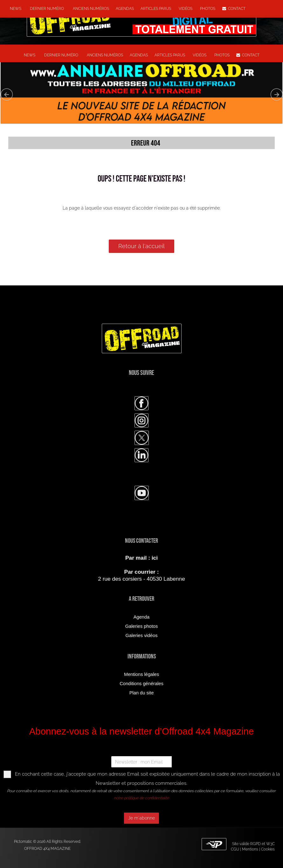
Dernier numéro (46, 9)
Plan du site (142, 693)
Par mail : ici (141, 558)
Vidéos (186, 9)
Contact (234, 9)
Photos (208, 9)
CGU (235, 849)
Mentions (250, 849)
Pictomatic (24, 842)
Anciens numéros (90, 9)
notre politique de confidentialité (141, 798)
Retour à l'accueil (141, 246)
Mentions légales (141, 674)
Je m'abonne (141, 818)
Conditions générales (141, 684)
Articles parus (156, 9)
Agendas (125, 9)
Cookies (268, 849)
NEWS (16, 9)
